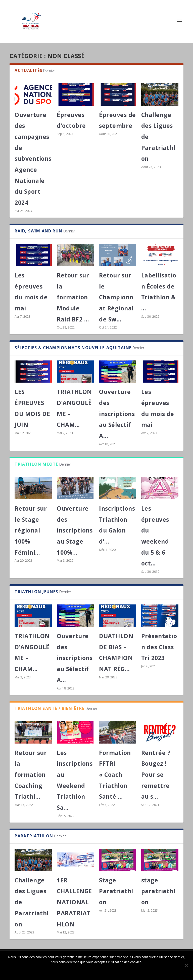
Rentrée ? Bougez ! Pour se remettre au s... (156, 775)
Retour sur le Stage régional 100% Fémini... (31, 530)
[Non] (186, 965)
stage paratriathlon (158, 891)
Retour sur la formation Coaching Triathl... (31, 775)
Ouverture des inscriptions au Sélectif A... (117, 414)
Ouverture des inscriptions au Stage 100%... (75, 530)
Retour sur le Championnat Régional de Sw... (116, 297)
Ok (96, 971)
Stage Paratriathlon (116, 891)
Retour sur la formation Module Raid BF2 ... (73, 297)
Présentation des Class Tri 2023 (159, 647)
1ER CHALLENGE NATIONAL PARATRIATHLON (74, 902)
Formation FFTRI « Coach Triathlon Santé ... (115, 775)
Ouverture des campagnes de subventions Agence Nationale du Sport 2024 (33, 159)
